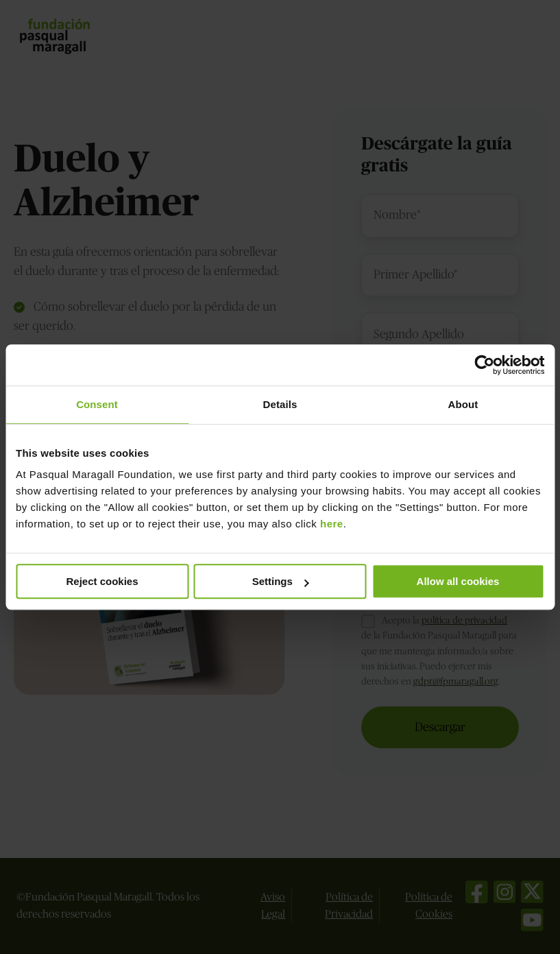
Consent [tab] (97, 404)
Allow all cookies (458, 581)
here (332, 524)
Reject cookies (102, 581)
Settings (281, 581)
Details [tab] (280, 404)
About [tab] (463, 404)
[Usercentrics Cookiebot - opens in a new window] (484, 365)
